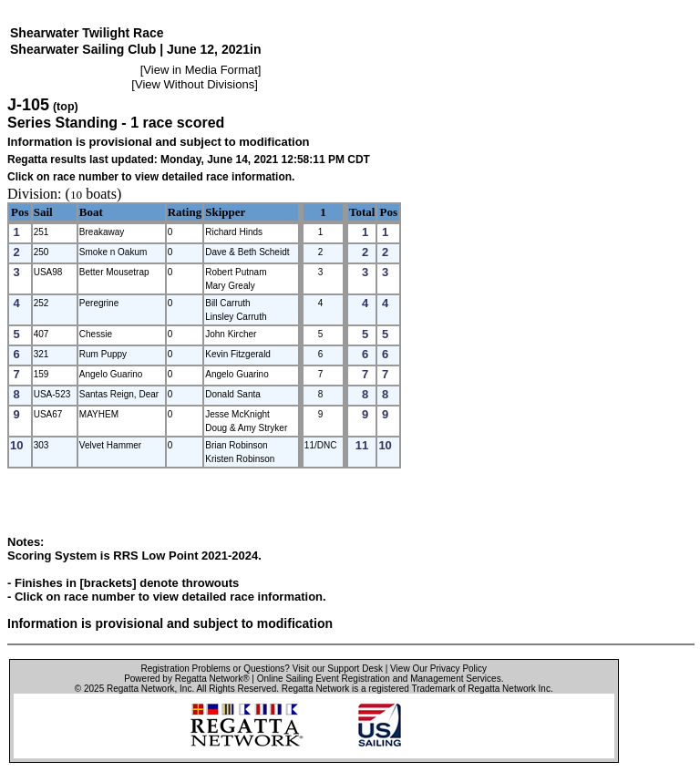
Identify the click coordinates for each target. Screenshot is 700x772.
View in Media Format (200, 70)
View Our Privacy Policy (438, 669)
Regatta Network (140, 689)
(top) (66, 107)
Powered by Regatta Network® (186, 679)
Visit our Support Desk (338, 669)
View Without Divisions (195, 84)
